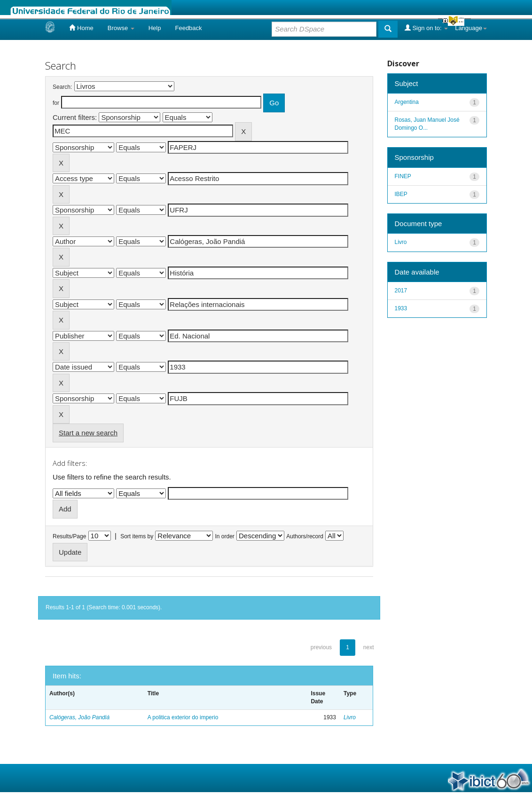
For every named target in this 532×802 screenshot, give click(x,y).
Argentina (407, 102)
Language (471, 28)
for (56, 103)
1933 (401, 308)
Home (81, 28)
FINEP (403, 176)
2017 (401, 291)
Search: (62, 87)
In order (225, 536)
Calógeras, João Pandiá (79, 717)
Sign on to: (426, 28)
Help (155, 28)
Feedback (188, 28)
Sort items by (137, 536)
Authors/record (305, 536)
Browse (121, 28)
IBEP (401, 194)
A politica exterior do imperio (183, 717)
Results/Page (69, 536)
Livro (350, 717)
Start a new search (88, 433)
